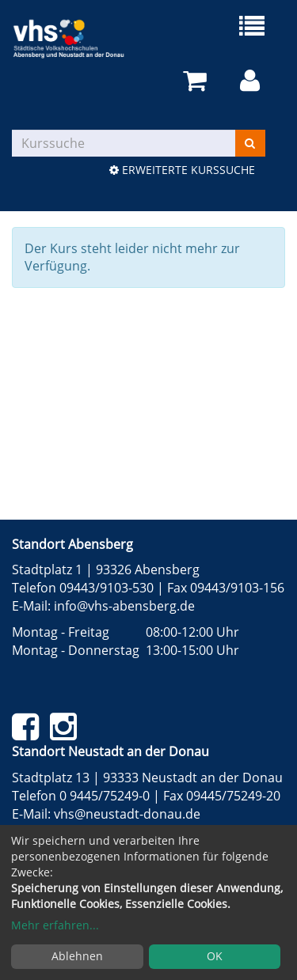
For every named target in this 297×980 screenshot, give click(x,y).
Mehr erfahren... (55, 925)
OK (215, 956)
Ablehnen (77, 956)
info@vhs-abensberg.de (124, 606)
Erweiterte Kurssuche (182, 170)
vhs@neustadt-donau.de (127, 814)
